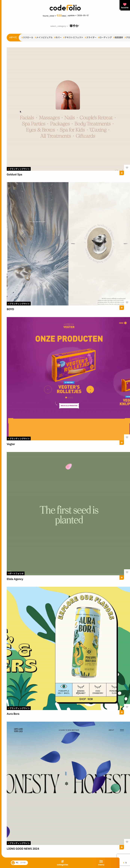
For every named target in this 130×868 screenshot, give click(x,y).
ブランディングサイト (19, 169)
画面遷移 (118, 38)
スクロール (27, 38)
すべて (13, 38)
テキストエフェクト (73, 38)
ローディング (105, 38)
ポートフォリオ (16, 574)
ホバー (58, 38)
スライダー (91, 38)
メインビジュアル (44, 38)
